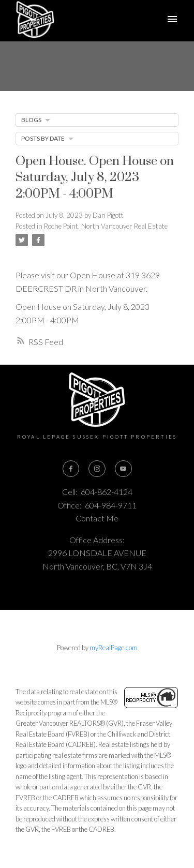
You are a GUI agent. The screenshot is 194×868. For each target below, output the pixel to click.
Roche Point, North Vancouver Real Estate (106, 226)
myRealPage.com (114, 648)
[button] (71, 469)
